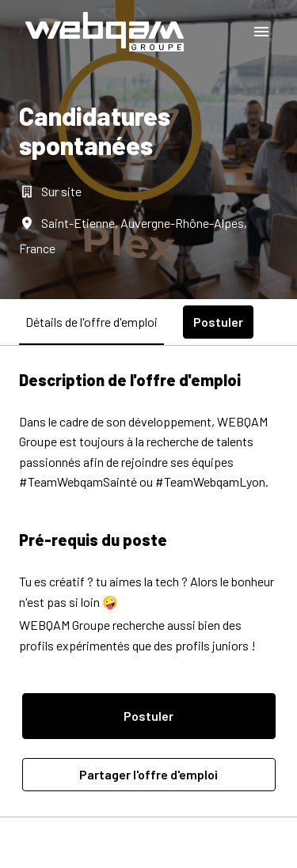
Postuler (148, 716)
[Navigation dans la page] (261, 32)
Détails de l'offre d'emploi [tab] (91, 322)
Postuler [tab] (218, 322)
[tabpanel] (148, 581)
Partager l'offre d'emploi (148, 774)
